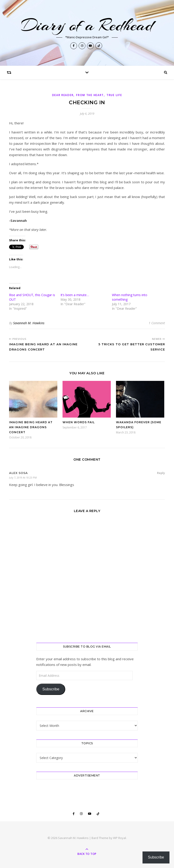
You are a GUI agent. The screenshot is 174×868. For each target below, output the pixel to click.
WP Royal (120, 838)
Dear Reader (63, 95)
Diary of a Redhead (87, 25)
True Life (114, 95)
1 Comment (157, 323)
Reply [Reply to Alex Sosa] (161, 473)
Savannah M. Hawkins (29, 323)
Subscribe (51, 689)
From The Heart (90, 95)
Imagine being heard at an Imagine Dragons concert (31, 427)
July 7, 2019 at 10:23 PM (23, 478)
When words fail (79, 422)
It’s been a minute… (75, 295)
